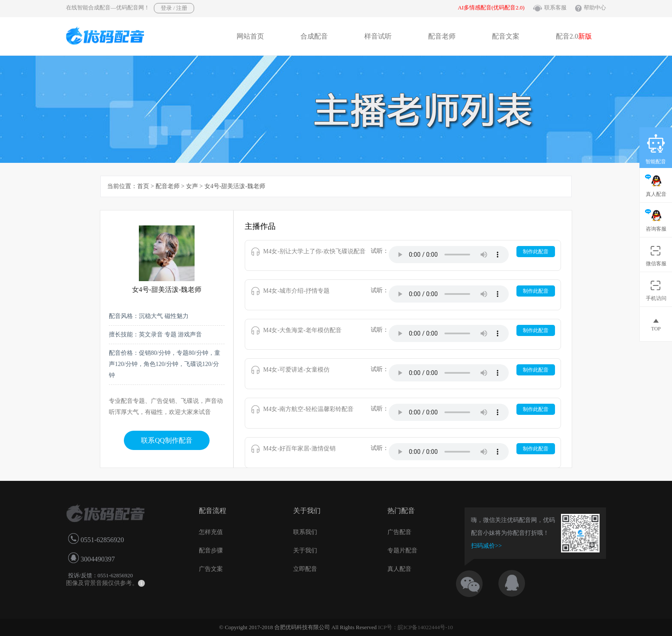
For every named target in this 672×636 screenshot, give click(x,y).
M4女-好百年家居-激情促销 (299, 448)
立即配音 (305, 569)
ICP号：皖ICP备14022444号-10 (415, 627)
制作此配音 (536, 252)
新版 (585, 36)
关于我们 (305, 550)
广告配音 (399, 532)
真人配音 (399, 569)
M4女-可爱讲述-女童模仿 (296, 370)
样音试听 (378, 36)
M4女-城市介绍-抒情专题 (296, 291)
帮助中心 (595, 7)
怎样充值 (211, 532)
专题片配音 (402, 550)
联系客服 (555, 7)
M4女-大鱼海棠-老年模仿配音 (302, 330)
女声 (192, 186)
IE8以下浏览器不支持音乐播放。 (449, 255)
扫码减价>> (486, 546)
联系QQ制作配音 (166, 440)
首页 (143, 186)
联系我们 (305, 532)
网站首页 (250, 36)
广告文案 (211, 569)
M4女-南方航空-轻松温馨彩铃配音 (308, 409)
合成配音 (314, 36)
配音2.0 (574, 36)
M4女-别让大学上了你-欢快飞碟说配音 (314, 251)
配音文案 (506, 36)
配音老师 (442, 36)
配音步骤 (211, 550)
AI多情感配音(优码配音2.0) (491, 7)
